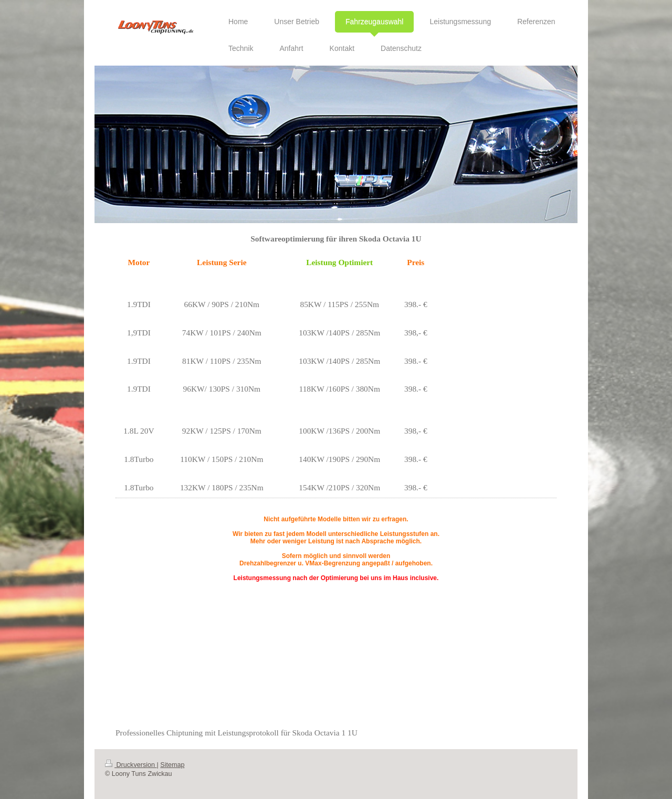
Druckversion (131, 765)
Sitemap (172, 765)
